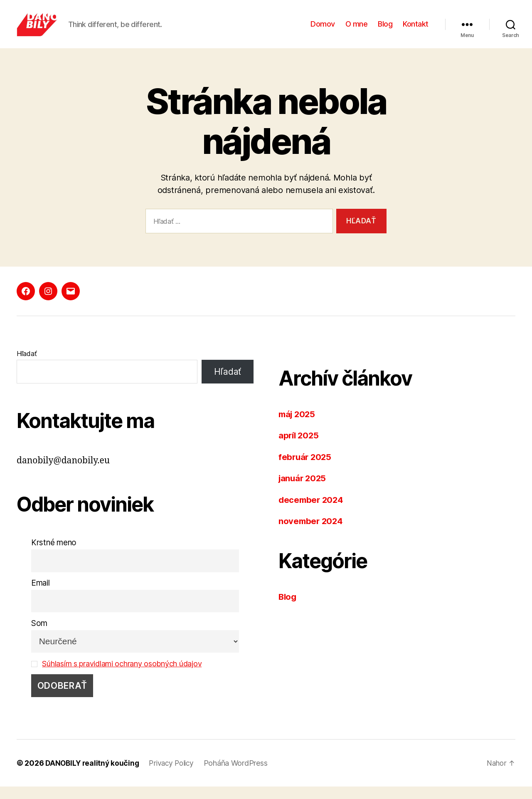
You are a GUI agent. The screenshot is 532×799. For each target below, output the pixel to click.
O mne (357, 30)
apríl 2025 (299, 448)
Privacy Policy (175, 775)
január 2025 (303, 491)
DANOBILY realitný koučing (93, 775)
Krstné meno (54, 555)
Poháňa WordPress (241, 775)
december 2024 (312, 512)
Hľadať (27, 366)
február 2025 (306, 469)
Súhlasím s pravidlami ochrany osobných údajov (126, 676)
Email (41, 595)
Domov (323, 30)
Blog (385, 30)
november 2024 (312, 533)
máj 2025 (298, 427)
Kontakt (416, 30)
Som (39, 636)
